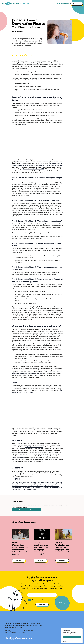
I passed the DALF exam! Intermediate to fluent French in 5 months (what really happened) (37, 488)
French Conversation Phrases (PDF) (34, 169)
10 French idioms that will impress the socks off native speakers (37, 485)
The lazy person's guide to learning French (48, 484)
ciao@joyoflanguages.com (18, 638)
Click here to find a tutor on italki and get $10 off (37, 391)
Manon (24, 124)
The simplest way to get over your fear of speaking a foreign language (37, 373)
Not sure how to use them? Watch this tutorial (50, 165)
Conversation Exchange (37, 447)
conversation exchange (19, 458)
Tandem (27, 447)
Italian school (65, 4)
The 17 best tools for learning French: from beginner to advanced (31, 482)
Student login (77, 4)
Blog (59, 4)
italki (47, 385)
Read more (19, 561)
